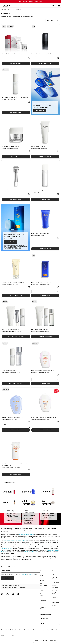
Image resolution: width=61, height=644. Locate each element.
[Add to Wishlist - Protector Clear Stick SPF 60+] (58, 287)
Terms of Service (32, 574)
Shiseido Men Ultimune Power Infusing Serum (15, 541)
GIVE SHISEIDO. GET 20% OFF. (30, 2)
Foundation (7, 503)
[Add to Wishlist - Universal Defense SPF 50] (29, 287)
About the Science (43, 580)
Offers (36, 641)
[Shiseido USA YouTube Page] (8, 594)
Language (43, 622)
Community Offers (43, 608)
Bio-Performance (46, 503)
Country (43, 617)
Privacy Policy (24, 574)
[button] (59, 5)
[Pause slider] (51, 2)
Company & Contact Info (48, 630)
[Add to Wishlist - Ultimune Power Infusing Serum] (58, 58)
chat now (9, 521)
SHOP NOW (40, 111)
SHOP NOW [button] (13, 337)
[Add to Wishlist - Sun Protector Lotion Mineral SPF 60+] (29, 422)
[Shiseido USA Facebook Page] (2, 594)
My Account (55, 574)
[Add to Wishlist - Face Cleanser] (58, 151)
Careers (58, 630)
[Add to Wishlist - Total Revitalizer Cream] (29, 151)
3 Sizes (34, 378)
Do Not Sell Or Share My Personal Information (11, 630)
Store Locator (42, 595)
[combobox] (32, 9)
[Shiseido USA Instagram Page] (13, 594)
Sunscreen (26, 492)
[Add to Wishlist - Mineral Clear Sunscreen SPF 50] (58, 422)
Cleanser (46, 492)
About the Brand (43, 575)
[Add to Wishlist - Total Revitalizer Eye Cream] (29, 194)
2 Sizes (34, 290)
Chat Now (55, 606)
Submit (8, 578)
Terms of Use (27, 630)
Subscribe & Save (55, 598)
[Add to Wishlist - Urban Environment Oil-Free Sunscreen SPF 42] (58, 375)
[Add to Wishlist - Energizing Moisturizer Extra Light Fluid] (29, 102)
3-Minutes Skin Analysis (44, 585)
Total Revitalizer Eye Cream (31, 552)
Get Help (44, 641)
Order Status (56, 582)
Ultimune (7, 492)
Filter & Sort (50, 21)
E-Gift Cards (55, 602)
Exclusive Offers (43, 590)
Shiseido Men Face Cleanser (26, 535)
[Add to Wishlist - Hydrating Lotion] (58, 194)
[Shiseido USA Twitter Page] (18, 594)
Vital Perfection (26, 503)
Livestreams (43, 604)
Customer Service (55, 578)
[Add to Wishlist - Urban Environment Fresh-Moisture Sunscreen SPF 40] (29, 470)
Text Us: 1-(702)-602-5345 (55, 592)
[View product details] (16, 39)
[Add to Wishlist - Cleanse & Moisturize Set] (29, 58)
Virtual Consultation (43, 600)
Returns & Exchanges (55, 587)
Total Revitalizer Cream (7, 549)
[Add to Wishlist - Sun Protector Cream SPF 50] (58, 238)
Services (53, 641)
